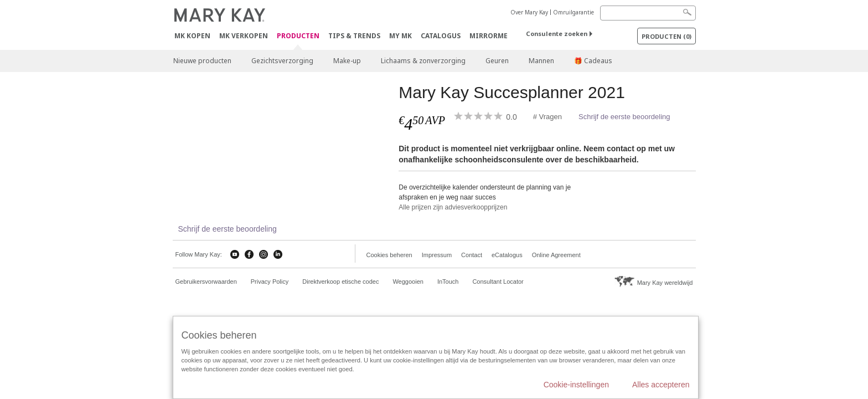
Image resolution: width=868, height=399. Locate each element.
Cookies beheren (389, 255)
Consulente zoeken (557, 34)
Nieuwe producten (202, 61)
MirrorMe (489, 36)
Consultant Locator (498, 282)
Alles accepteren (661, 385)
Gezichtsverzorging (282, 61)
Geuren (497, 61)
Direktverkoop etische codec (340, 282)
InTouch (448, 282)
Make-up (347, 61)
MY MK (401, 36)
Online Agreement (556, 255)
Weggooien (408, 282)
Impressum (437, 255)
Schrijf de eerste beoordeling (624, 117)
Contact (472, 255)
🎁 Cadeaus (593, 61)
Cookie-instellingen (576, 385)
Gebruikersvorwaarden (206, 282)
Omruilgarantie (573, 12)
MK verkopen (244, 36)
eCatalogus (507, 255)
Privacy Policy (270, 282)
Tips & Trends (354, 36)
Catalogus (441, 36)
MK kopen (192, 36)
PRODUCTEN (298, 36)
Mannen (541, 61)
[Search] (648, 13)
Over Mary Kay (529, 12)
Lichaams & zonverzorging (423, 61)
